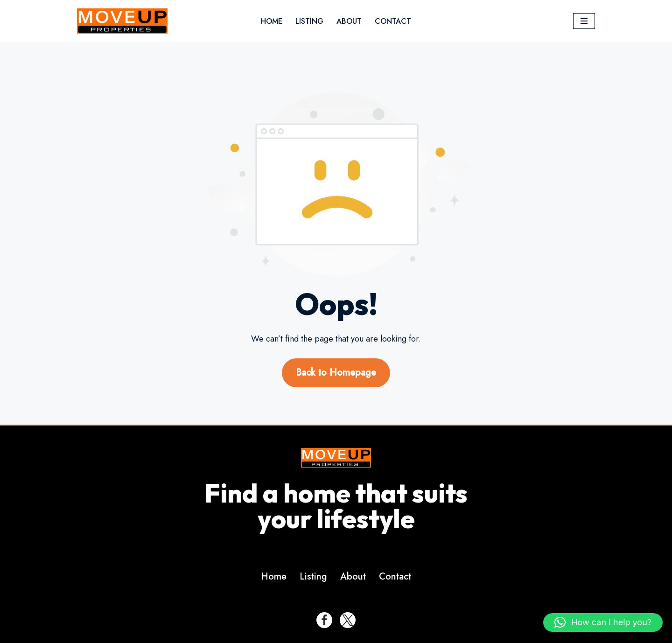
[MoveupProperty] (122, 21)
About (349, 21)
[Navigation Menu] (584, 21)
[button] (603, 622)
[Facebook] (324, 620)
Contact (393, 21)
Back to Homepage (336, 373)
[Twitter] (348, 620)
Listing (309, 21)
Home (272, 21)
